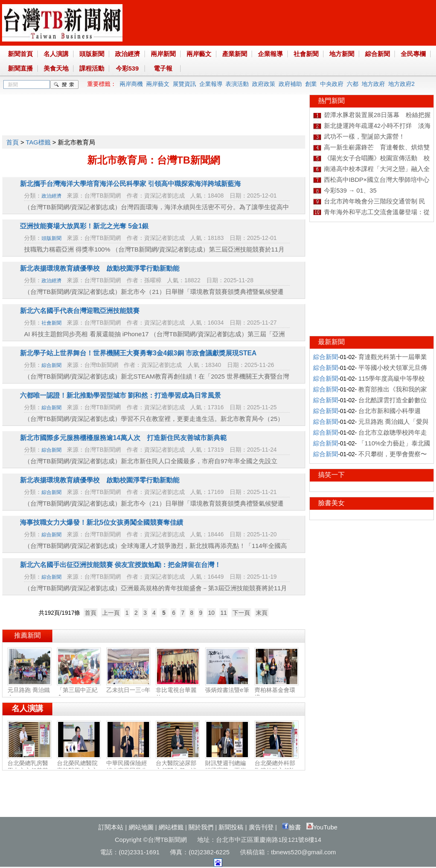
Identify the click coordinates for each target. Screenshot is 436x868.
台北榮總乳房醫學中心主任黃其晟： (29, 767)
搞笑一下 (331, 475)
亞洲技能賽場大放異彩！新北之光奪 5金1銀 (84, 226)
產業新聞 (235, 54)
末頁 (262, 613)
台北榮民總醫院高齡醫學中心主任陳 (79, 767)
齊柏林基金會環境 (277, 690)
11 (224, 613)
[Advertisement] (153, 113)
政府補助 (290, 84)
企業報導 (270, 54)
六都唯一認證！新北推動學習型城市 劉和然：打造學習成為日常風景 (120, 395)
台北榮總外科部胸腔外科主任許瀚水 (277, 767)
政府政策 (264, 84)
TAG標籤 (38, 142)
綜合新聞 (377, 54)
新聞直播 (20, 68)
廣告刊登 (261, 827)
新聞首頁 (20, 54)
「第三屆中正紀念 (79, 690)
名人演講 (56, 54)
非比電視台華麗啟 (178, 690)
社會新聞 (306, 54)
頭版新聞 (92, 54)
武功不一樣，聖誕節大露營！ (364, 136)
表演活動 (237, 84)
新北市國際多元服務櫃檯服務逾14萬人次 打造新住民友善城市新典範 (123, 438)
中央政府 (332, 84)
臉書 (291, 827)
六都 (353, 84)
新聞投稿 (231, 827)
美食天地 (56, 68)
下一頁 (241, 613)
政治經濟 (127, 54)
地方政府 (373, 84)
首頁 (12, 142)
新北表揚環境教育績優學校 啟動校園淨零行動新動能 (100, 268)
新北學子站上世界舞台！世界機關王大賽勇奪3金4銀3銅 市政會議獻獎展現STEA (138, 353)
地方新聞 (342, 54)
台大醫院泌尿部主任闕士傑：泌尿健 (178, 767)
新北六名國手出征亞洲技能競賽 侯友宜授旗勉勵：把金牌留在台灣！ (120, 565)
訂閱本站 (111, 827)
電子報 (163, 68)
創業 (311, 84)
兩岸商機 (131, 84)
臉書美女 (331, 503)
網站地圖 (141, 827)
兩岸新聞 (163, 54)
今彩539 (127, 68)
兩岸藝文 (199, 54)
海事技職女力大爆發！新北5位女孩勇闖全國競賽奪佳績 (105, 522)
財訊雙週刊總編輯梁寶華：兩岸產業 (227, 767)
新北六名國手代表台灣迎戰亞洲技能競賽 (80, 311)
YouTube (322, 827)
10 (211, 613)
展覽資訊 (184, 84)
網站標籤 (171, 827)
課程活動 (92, 68)
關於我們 (201, 827)
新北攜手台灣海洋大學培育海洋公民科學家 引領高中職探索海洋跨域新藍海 (130, 184)
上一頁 (111, 613)
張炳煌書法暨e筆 (227, 687)
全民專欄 (413, 54)
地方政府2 (402, 84)
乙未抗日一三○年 (128, 687)
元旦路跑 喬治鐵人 (29, 690)
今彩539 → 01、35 (350, 190)
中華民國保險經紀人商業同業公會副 (128, 767)
